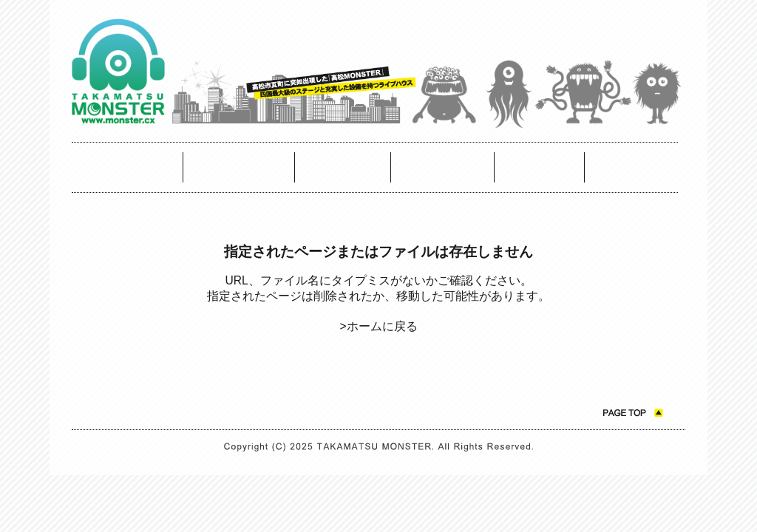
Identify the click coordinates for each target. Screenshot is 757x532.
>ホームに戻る (378, 326)
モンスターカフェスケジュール (239, 167)
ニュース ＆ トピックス (631, 167)
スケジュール (128, 167)
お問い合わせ (540, 167)
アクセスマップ (343, 167)
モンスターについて (443, 167)
